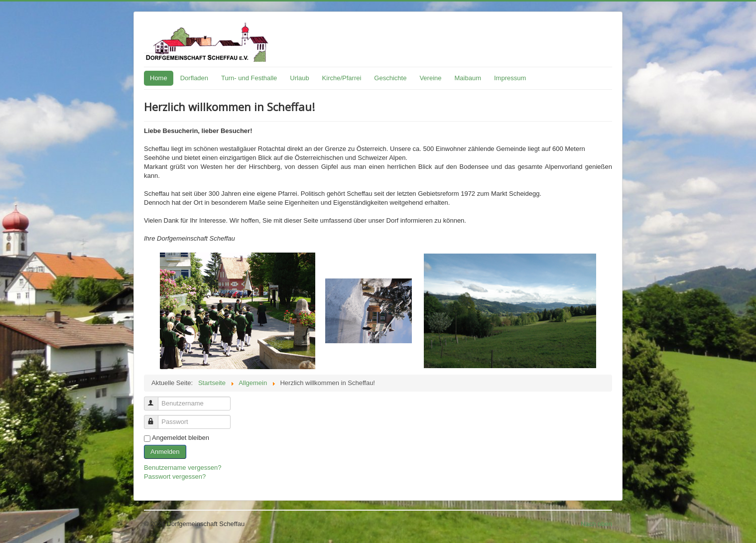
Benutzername (156, 399)
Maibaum (468, 78)
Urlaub (299, 78)
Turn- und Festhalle (249, 78)
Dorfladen (194, 78)
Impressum (510, 78)
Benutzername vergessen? (183, 468)
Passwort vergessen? (175, 476)
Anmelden (165, 452)
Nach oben (596, 524)
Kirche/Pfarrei (342, 78)
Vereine (430, 78)
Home (159, 78)
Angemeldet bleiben (181, 438)
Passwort (156, 418)
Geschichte (390, 78)
